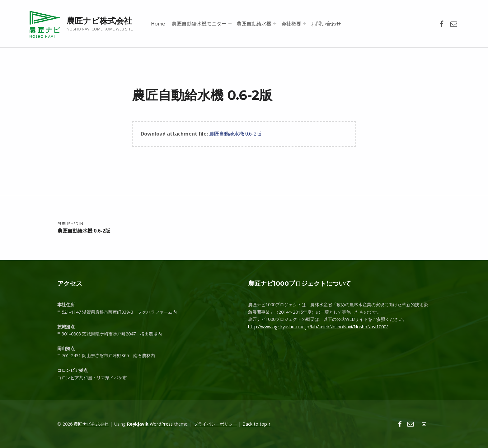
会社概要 (291, 24)
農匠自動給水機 (254, 24)
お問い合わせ (326, 24)
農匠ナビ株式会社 (99, 21)
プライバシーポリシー (215, 424)
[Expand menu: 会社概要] (305, 24)
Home (158, 24)
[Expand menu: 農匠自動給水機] (275, 24)
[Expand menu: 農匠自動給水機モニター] (230, 24)
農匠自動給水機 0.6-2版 (235, 134)
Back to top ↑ (256, 424)
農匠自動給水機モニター (199, 24)
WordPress (161, 424)
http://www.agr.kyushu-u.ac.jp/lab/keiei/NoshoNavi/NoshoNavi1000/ (318, 327)
